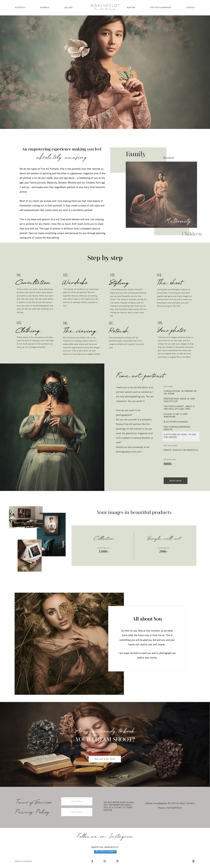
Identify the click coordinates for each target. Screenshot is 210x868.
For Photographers (161, 8)
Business (45, 8)
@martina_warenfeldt (105, 847)
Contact (191, 8)
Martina (131, 8)
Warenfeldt (28, 861)
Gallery (68, 8)
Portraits (20, 8)
